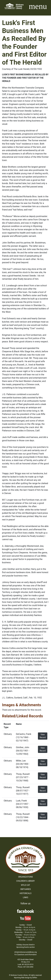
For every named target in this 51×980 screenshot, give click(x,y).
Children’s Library (26, 881)
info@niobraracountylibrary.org (25, 952)
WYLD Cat (26, 885)
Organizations (26, 877)
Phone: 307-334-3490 (26, 967)
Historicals (25, 893)
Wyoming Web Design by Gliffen (26, 978)
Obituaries (26, 889)
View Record (43, 736)
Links (25, 897)
